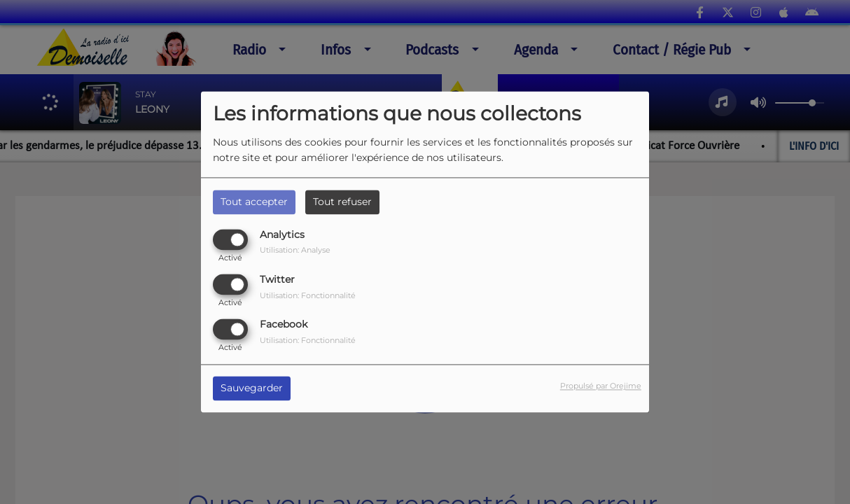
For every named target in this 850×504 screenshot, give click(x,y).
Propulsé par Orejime (601, 386)
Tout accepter (254, 202)
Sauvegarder (252, 388)
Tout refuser (342, 202)
